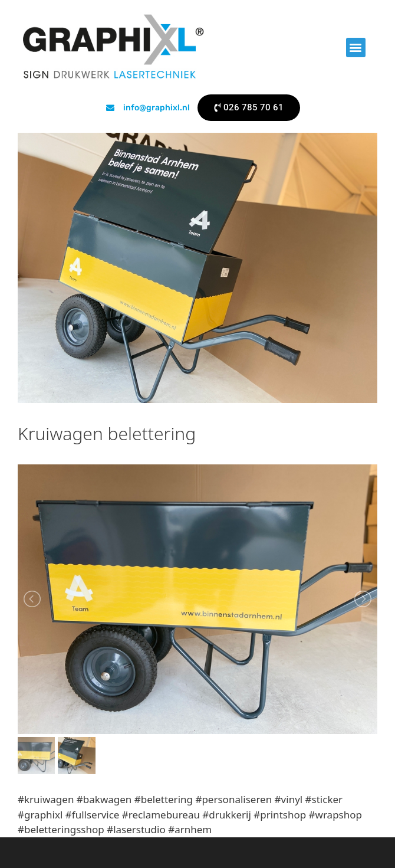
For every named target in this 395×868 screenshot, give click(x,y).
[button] (356, 48)
